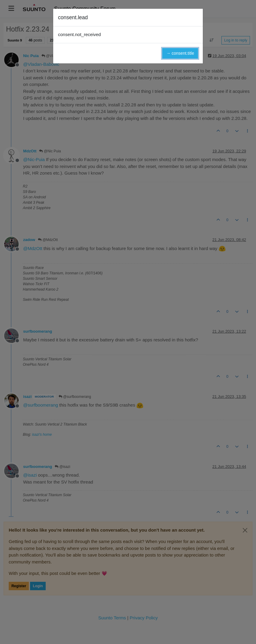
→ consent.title (180, 53)
